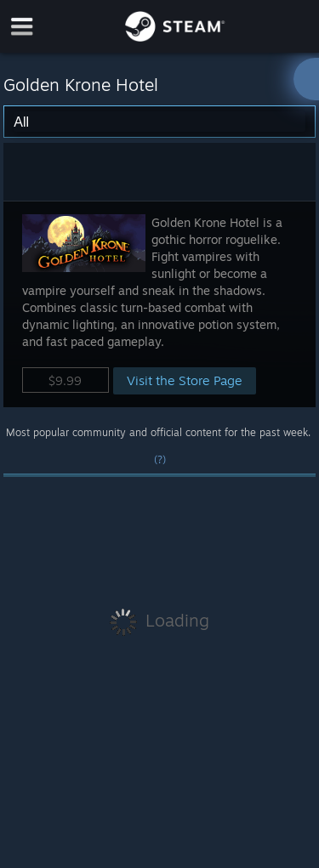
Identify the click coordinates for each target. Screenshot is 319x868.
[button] (160, 304)
